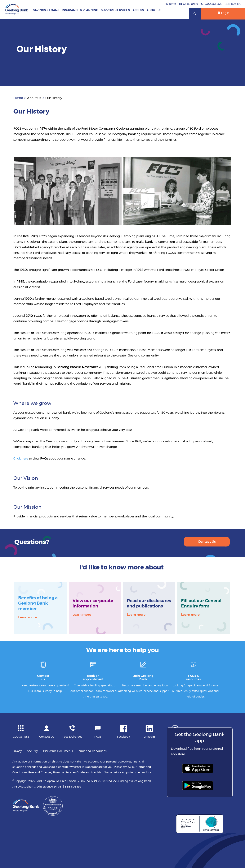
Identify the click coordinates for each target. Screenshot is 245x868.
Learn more (27, 617)
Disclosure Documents (58, 751)
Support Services (115, 10)
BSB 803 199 (233, 4)
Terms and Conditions (92, 751)
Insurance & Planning (80, 10)
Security (32, 751)
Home (18, 98)
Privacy (17, 751)
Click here (21, 459)
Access (138, 10)
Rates (171, 4)
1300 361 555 (211, 4)
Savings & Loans (46, 10)
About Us (154, 10)
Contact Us (207, 542)
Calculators (189, 4)
